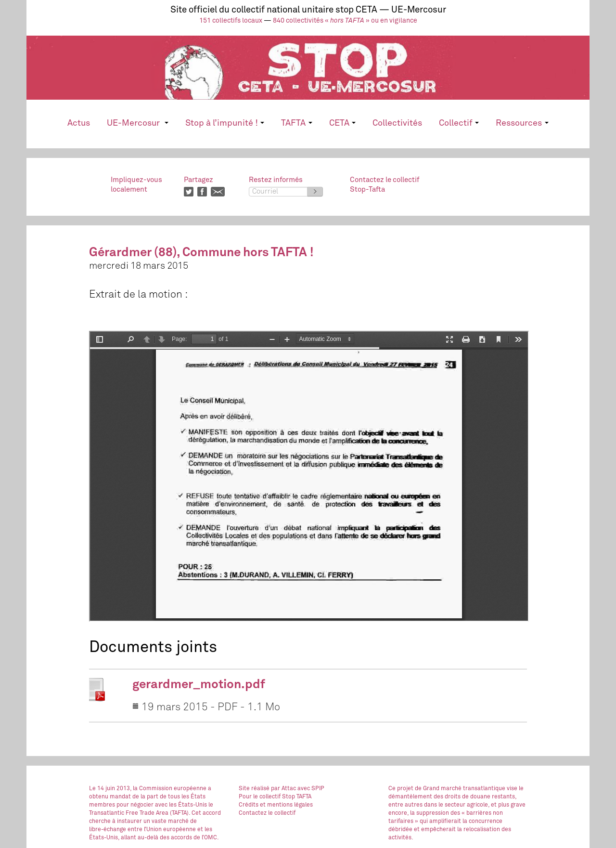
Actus (79, 123)
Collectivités (397, 123)
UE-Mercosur (137, 123)
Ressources (522, 123)
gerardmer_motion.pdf (199, 685)
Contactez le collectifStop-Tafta (385, 185)
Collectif (459, 123)
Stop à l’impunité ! (225, 123)
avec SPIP (311, 789)
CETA (342, 123)
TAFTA (296, 123)
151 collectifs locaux (231, 21)
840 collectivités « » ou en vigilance (345, 21)
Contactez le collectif (267, 813)
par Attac (283, 789)
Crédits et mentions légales (276, 805)
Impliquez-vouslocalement (136, 185)
